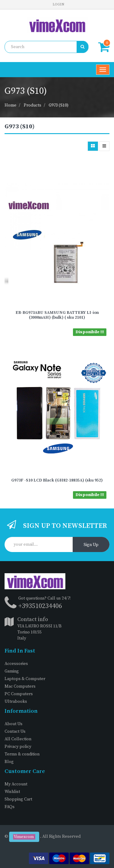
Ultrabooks (16, 702)
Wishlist (12, 792)
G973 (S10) (59, 105)
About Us (14, 724)
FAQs (10, 807)
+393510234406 (40, 606)
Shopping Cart (18, 799)
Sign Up (91, 545)
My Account (16, 784)
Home (10, 105)
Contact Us (15, 732)
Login (58, 4)
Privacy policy (18, 747)
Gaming (12, 671)
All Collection (18, 739)
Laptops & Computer (25, 679)
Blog (9, 762)
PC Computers (19, 694)
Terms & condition (22, 754)
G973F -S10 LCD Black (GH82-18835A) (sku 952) (57, 480)
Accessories (16, 664)
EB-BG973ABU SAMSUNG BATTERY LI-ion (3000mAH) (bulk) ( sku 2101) (57, 315)
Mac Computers (20, 686)
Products (33, 105)
